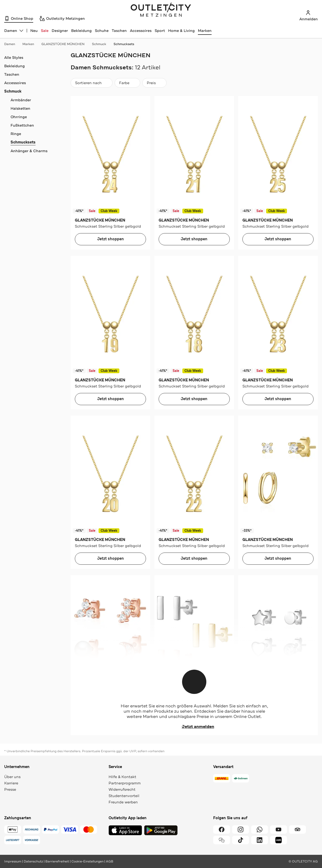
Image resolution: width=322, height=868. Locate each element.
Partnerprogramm (125, 783)
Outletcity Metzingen (161, 10)
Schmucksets (124, 44)
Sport (160, 31)
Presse (10, 789)
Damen (12, 44)
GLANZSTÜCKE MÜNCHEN (66, 44)
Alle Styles (14, 57)
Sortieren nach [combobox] (91, 84)
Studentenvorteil (124, 796)
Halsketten (20, 108)
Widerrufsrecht (122, 789)
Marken (205, 31)
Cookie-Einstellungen (87, 861)
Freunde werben (123, 802)
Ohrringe (19, 117)
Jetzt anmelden (194, 727)
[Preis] (154, 83)
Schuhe (102, 31)
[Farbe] (127, 83)
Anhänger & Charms (29, 151)
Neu (34, 31)
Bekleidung (81, 31)
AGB (110, 861)
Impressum (13, 861)
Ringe (16, 134)
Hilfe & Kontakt (122, 777)
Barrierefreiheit (57, 861)
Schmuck (102, 44)
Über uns (12, 777)
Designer (60, 31)
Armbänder (21, 100)
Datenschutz (33, 861)
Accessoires (141, 31)
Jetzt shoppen (111, 239)
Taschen (119, 31)
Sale (45, 31)
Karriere (11, 783)
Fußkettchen (22, 125)
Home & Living (181, 31)
